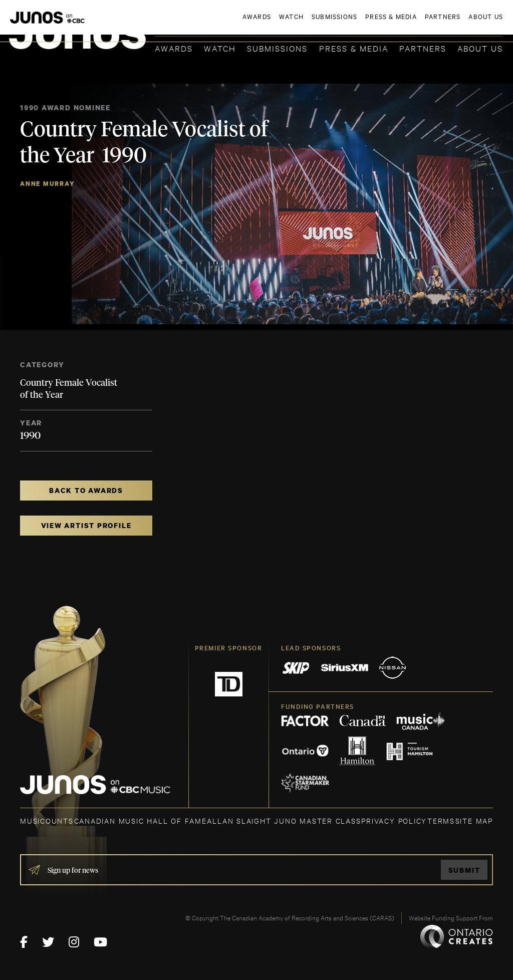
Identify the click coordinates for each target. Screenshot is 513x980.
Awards (174, 48)
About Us (480, 48)
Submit (464, 870)
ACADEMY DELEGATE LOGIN (456, 24)
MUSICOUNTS (47, 820)
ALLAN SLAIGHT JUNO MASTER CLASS (284, 820)
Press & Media (354, 48)
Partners (423, 48)
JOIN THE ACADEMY (363, 24)
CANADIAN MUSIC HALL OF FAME (141, 820)
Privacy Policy (394, 820)
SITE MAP (474, 820)
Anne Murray (48, 184)
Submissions (277, 48)
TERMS (441, 820)
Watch (220, 48)
